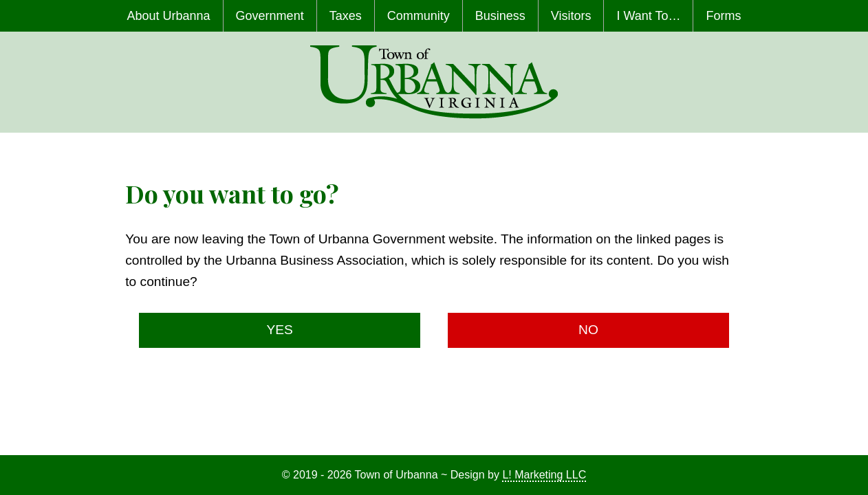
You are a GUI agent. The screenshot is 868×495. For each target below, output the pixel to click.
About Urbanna (169, 16)
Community (419, 16)
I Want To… (648, 16)
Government (270, 16)
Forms (723, 16)
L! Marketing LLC (544, 475)
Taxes (346, 16)
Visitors (571, 16)
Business (500, 16)
